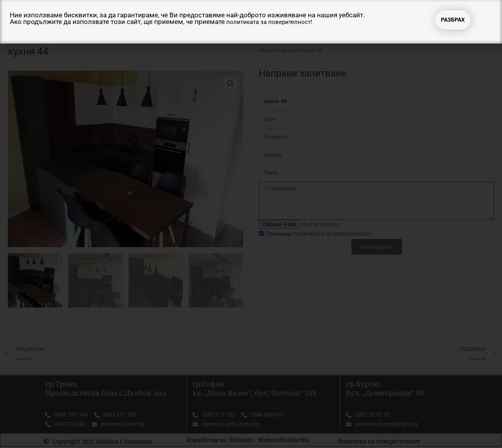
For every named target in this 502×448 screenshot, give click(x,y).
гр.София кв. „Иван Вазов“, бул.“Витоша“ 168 (256, 389)
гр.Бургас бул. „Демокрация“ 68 (385, 389)
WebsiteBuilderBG (284, 441)
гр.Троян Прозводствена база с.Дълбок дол (106, 389)
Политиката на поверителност (336, 234)
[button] (230, 84)
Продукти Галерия (323, 19)
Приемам (322, 234)
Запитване (389, 19)
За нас (265, 19)
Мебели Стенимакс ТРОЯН (121, 19)
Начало (228, 19)
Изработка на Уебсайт (220, 441)
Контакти (438, 19)
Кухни (291, 50)
